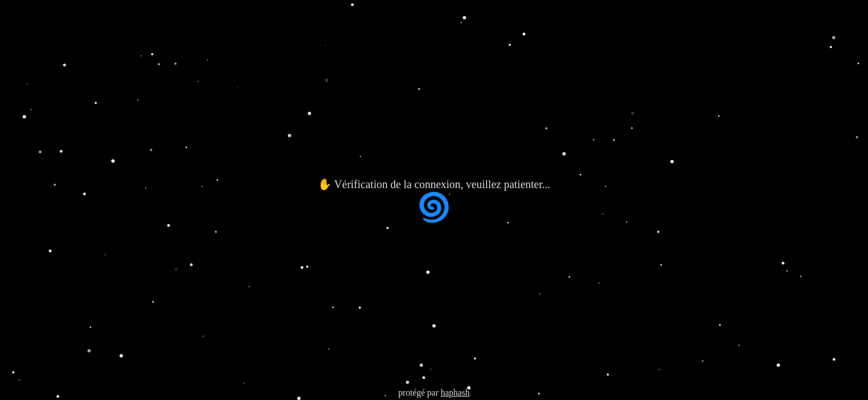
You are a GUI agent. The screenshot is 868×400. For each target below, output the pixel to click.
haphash (455, 393)
